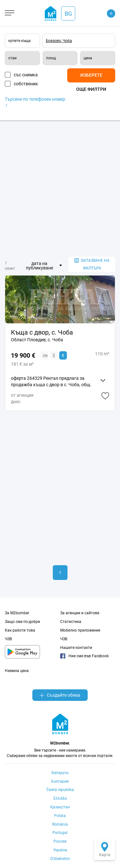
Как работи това (20, 630)
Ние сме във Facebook (84, 656)
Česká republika (60, 790)
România (60, 824)
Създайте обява (60, 695)
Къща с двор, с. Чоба (42, 332)
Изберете (91, 75)
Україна (60, 850)
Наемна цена (17, 671)
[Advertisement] (60, 188)
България (60, 781)
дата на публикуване (40, 266)
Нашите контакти (76, 648)
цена (88, 58)
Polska (60, 816)
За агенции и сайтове (80, 613)
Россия (60, 841)
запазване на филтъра (92, 264)
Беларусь (60, 773)
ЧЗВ (8, 639)
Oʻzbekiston (60, 859)
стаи (12, 58)
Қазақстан (60, 807)
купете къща (20, 41)
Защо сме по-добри (22, 622)
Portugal (60, 833)
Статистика (71, 622)
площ (51, 58)
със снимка (26, 75)
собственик (26, 84)
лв (45, 355)
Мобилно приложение (80, 630)
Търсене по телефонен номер (35, 102)
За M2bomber (17, 613)
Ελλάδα (60, 798)
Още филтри (91, 89)
